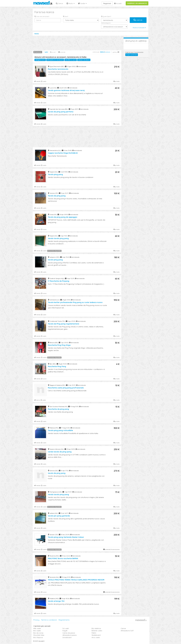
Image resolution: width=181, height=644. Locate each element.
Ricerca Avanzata (139, 28)
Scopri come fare (132, 55)
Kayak (65, 631)
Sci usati (66, 628)
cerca (138, 20)
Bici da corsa (38, 633)
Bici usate (37, 631)
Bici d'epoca (38, 637)
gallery (116, 52)
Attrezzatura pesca (69, 635)
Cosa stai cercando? (42, 16)
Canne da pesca (69, 633)
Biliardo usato (97, 631)
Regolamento (64, 620)
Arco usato (96, 637)
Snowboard (67, 637)
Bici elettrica (96, 628)
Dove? (66, 16)
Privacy (36, 620)
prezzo (108, 52)
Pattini (94, 633)
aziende (62, 52)
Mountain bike (39, 635)
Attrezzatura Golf (127, 631)
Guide (82, 3)
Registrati (107, 3)
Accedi (118, 3)
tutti (46, 52)
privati (53, 52)
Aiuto (71, 3)
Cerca (59, 3)
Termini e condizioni (49, 620)
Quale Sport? (106, 16)
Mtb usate (37, 628)
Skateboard (96, 635)
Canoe (123, 628)
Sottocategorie (106, 23)
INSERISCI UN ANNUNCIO (137, 3)
